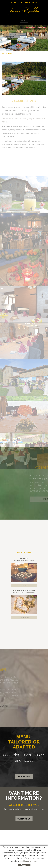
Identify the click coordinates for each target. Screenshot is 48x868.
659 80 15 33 (31, 3)
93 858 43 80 (17, 3)
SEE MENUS (24, 777)
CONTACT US (24, 819)
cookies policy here (28, 861)
